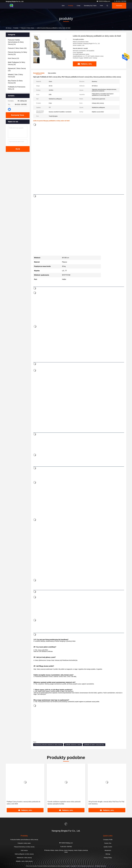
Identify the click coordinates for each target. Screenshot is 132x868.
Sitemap (108, 854)
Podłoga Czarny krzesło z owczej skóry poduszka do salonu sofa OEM (23, 803)
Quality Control (108, 847)
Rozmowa (119, 6)
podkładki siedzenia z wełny (73, 745)
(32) (17, 48)
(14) (16, 42)
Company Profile (108, 840)
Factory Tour (108, 843)
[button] (36, 63)
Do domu (8, 28)
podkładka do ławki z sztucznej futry (94, 745)
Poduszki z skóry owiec (27, 28)
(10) (17, 53)
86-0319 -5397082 (120, 1)
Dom (63, 6)
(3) (17, 88)
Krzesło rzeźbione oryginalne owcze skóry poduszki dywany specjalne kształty (64, 803)
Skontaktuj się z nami (90, 6)
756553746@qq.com (104, 1)
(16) (16, 63)
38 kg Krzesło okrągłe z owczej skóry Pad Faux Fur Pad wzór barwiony (106, 803)
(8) (15, 76)
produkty (16, 28)
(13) (13, 58)
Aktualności (108, 850)
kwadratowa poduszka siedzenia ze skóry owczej (48, 745)
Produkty (71, 6)
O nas (79, 6)
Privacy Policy (108, 858)
